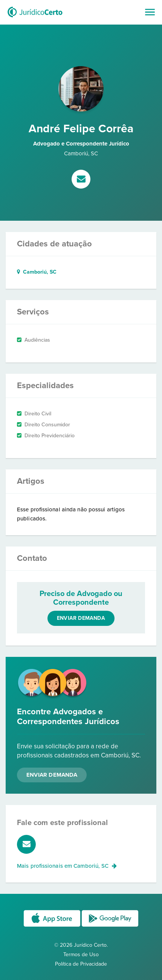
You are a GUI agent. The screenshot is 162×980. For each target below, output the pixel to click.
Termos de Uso (81, 954)
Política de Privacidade (81, 964)
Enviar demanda (81, 618)
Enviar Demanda (52, 775)
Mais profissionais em (67, 866)
